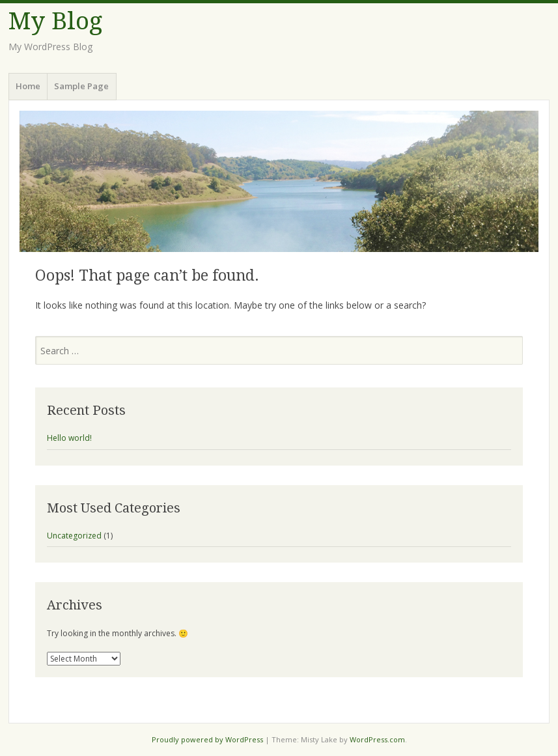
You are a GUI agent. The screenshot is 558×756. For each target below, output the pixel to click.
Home (28, 86)
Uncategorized (74, 536)
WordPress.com (377, 739)
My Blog (55, 21)
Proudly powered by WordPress (207, 739)
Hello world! (69, 438)
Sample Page (81, 86)
